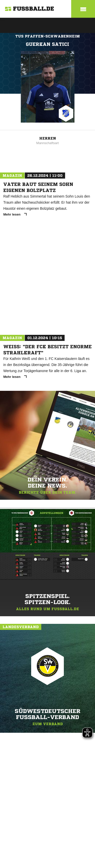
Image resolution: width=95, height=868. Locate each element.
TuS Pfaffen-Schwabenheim (48, 36)
